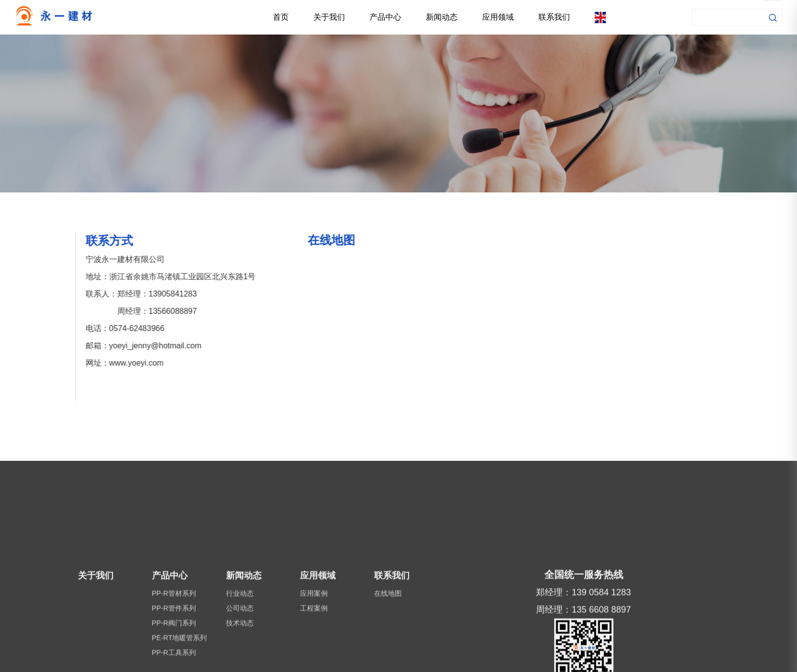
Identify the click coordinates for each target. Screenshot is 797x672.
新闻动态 (442, 17)
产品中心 (385, 17)
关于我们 (329, 17)
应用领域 (498, 17)
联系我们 (554, 17)
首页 (281, 17)
